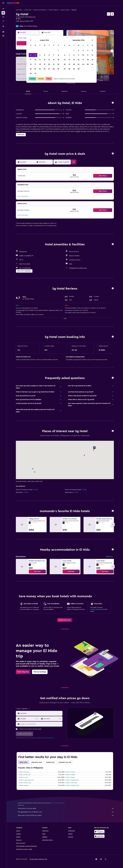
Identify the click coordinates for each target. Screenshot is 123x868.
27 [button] (49, 69)
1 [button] (58, 50)
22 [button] (58, 64)
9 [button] (31, 60)
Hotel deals (19, 10)
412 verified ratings (30, 26)
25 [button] (40, 69)
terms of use (40, 738)
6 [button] (49, 55)
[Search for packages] (3, 21)
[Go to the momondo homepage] (13, 3)
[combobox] (41, 713)
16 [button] (31, 64)
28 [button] (54, 69)
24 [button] (35, 69)
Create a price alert (96, 609)
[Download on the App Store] (99, 836)
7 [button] (54, 55)
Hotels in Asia (28, 10)
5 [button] (45, 55)
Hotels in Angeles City (72, 780)
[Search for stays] (3, 13)
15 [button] (58, 60)
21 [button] (54, 64)
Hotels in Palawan (53, 10)
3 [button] (35, 55)
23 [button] (31, 69)
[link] (37, 572)
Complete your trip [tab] (65, 762)
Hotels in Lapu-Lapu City (26, 780)
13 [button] (49, 60)
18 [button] (40, 64)
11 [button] (40, 60)
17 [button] (35, 64)
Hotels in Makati (70, 775)
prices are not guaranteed (57, 803)
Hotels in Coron (23, 777)
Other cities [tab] (24, 762)
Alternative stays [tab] (37, 762)
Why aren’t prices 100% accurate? (66, 815)
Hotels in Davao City (25, 783)
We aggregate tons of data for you (66, 812)
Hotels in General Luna (72, 785)
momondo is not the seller (66, 808)
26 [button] (44, 69)
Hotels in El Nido (65, 10)
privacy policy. (50, 738)
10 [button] (35, 60)
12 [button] (45, 60)
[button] (3, 3)
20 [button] (49, 64)
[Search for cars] (3, 17)
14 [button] (54, 60)
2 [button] (31, 55)
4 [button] (40, 55)
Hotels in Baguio (24, 785)
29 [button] (58, 69)
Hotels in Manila (70, 772)
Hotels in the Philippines (40, 10)
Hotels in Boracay (24, 772)
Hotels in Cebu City (25, 775)
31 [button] (35, 73)
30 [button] (31, 73)
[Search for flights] (3, 9)
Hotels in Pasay (70, 777)
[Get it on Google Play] (99, 832)
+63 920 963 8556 (22, 23)
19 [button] (45, 64)
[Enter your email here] (41, 724)
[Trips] (3, 26)
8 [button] (58, 55)
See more (109, 557)
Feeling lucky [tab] (50, 762)
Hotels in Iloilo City (71, 783)
